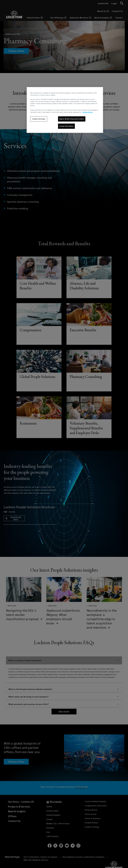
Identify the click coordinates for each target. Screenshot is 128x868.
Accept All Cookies (66, 126)
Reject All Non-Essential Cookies (72, 119)
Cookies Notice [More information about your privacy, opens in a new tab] (88, 112)
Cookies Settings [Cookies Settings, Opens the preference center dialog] (39, 119)
